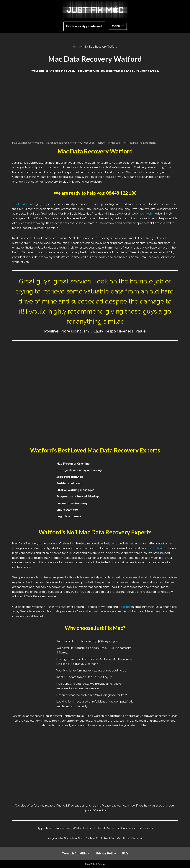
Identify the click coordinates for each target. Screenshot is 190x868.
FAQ (125, 854)
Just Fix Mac (20, 204)
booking (124, 607)
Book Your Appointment (84, 26)
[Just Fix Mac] (95, 10)
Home (77, 47)
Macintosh (145, 214)
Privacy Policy (106, 854)
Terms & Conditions (76, 854)
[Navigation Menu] (118, 26)
